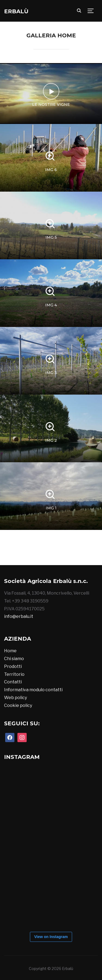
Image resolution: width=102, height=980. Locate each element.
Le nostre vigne (51, 104)
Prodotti (13, 666)
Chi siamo (14, 659)
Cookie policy (18, 705)
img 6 (51, 170)
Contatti (13, 682)
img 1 (51, 508)
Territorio (14, 674)
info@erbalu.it (19, 616)
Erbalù (16, 11)
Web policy (16, 698)
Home (10, 651)
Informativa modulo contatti (33, 690)
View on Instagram (51, 937)
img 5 (51, 237)
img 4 (51, 305)
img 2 (51, 440)
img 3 (51, 373)
